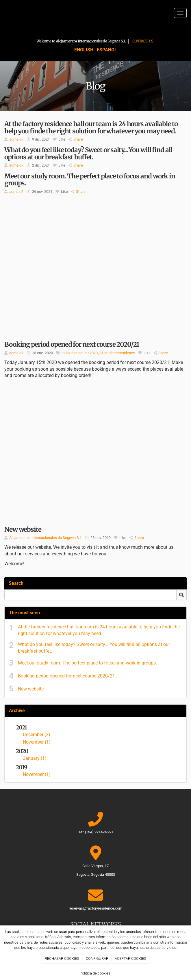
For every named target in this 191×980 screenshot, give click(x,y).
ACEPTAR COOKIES (130, 958)
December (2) (37, 734)
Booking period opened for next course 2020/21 (66, 676)
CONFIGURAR (97, 958)
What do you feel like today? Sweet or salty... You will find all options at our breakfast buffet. (94, 648)
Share (76, 139)
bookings (70, 353)
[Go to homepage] (3, 13)
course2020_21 (91, 353)
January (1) (35, 758)
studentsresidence (120, 353)
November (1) (37, 742)
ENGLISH (84, 50)
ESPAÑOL (107, 50)
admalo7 (16, 139)
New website (31, 689)
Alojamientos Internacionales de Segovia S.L (46, 538)
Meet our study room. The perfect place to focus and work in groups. (87, 663)
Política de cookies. (95, 973)
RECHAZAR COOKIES (62, 958)
